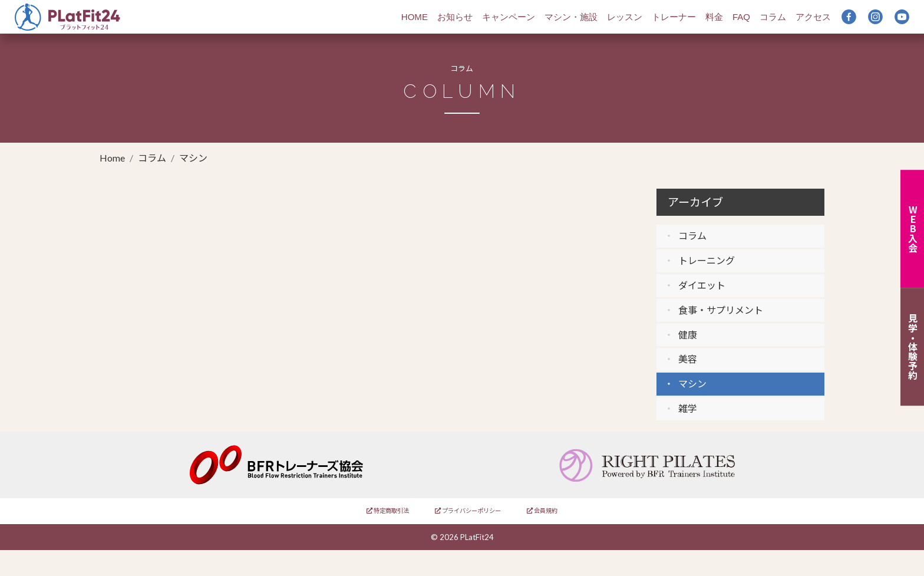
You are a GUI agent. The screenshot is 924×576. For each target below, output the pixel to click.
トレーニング (707, 260)
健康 (688, 335)
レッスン (625, 17)
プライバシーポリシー (468, 511)
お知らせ (455, 17)
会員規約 (542, 511)
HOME (415, 17)
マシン (692, 384)
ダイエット (702, 285)
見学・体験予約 (913, 347)
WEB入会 (913, 229)
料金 (714, 17)
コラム (773, 17)
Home (112, 158)
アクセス (813, 17)
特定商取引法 (388, 511)
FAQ (741, 17)
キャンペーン (509, 17)
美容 (688, 359)
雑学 (688, 408)
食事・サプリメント (721, 310)
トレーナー (674, 17)
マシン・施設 (571, 17)
